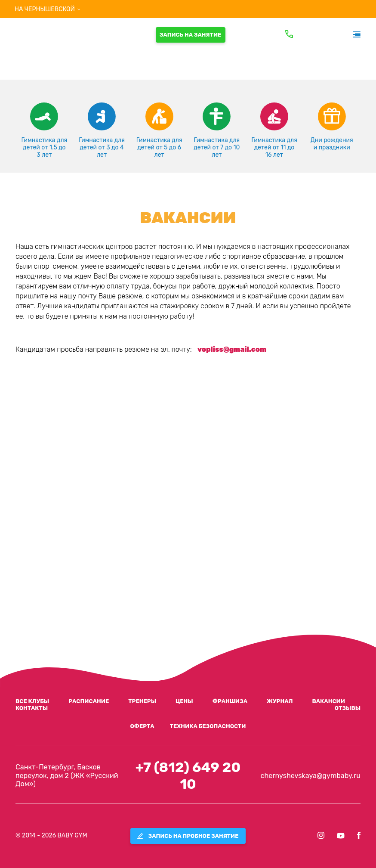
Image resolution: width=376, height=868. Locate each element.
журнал (280, 701)
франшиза (230, 701)
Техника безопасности (208, 726)
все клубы (32, 701)
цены (184, 701)
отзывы (348, 708)
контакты (32, 708)
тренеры (142, 701)
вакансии (329, 701)
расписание (89, 701)
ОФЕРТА (142, 726)
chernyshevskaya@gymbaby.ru (311, 776)
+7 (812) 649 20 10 (188, 776)
